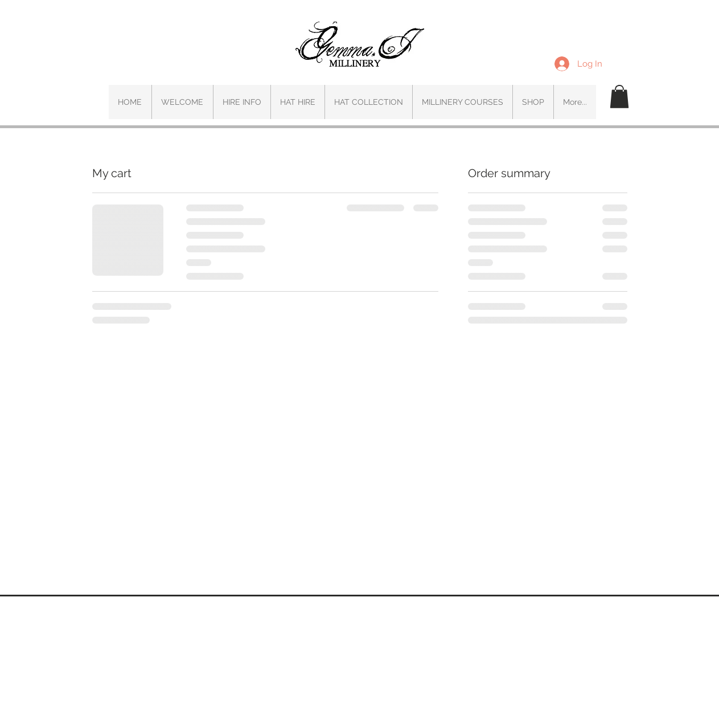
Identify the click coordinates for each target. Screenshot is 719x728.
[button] (619, 97)
